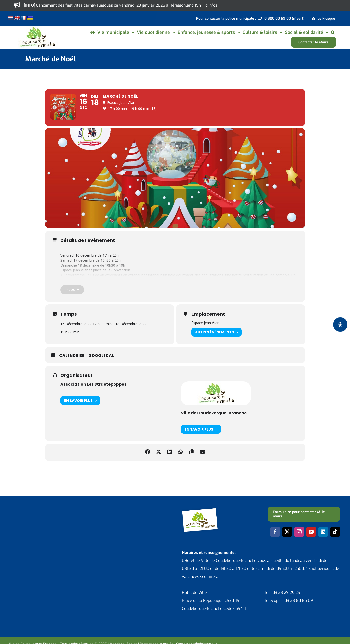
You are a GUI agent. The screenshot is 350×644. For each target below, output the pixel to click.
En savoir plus (80, 408)
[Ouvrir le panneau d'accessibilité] (340, 325)
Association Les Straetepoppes (93, 392)
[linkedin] (323, 540)
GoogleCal (101, 363)
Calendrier (72, 363)
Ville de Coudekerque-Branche (214, 421)
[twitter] (287, 540)
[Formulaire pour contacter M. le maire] (304, 522)
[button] (333, 32)
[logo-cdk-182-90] (37, 28)
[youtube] (311, 540)
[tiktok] (335, 540)
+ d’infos (210, 5)
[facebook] (275, 540)
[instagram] (299, 540)
